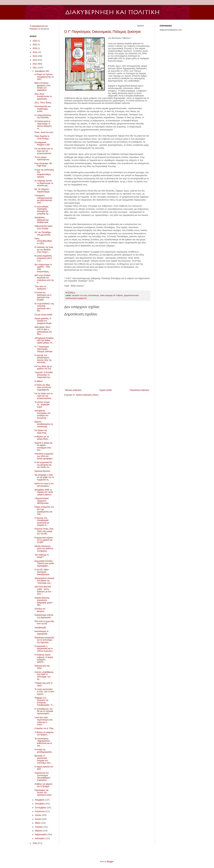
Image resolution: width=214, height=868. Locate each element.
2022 (35, 45)
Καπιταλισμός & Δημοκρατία (41, 633)
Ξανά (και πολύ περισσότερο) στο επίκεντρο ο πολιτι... (43, 721)
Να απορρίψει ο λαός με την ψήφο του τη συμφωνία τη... (44, 477)
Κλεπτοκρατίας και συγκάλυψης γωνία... (43, 109)
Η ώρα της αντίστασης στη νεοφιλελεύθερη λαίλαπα (44, 173)
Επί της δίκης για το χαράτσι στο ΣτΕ (43, 367)
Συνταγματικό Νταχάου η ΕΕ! (42, 144)
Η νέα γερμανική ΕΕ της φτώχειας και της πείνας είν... (43, 465)
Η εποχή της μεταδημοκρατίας (43, 751)
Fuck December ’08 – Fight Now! (44, 165)
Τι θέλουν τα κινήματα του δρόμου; (44, 734)
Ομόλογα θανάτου (42, 471)
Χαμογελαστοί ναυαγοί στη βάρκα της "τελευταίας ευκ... (44, 581)
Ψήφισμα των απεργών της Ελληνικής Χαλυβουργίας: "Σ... (44, 701)
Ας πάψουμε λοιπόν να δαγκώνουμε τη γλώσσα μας (44, 183)
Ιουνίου (38, 819)
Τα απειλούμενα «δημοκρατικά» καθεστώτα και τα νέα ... (43, 742)
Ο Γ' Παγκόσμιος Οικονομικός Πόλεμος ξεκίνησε (103, 32)
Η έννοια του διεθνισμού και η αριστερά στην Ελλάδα (43, 296)
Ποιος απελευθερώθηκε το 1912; (43, 241)
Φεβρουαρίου (41, 835)
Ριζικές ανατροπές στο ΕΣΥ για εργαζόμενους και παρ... (44, 510)
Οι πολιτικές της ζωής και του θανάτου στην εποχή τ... (44, 250)
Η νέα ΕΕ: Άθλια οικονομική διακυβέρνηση (42, 572)
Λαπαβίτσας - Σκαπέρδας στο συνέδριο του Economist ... (42, 414)
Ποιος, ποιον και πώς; (44, 132)
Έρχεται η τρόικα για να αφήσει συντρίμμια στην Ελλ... (43, 446)
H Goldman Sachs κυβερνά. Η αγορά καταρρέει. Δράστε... (44, 658)
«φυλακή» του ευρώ (79, 295)
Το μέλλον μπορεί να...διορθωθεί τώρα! (42, 405)
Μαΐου (38, 823)
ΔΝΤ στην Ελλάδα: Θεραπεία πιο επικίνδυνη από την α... (44, 279)
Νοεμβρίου (40, 800)
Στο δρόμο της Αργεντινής (41, 432)
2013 (35, 60)
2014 (35, 56)
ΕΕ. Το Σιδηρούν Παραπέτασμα (42, 190)
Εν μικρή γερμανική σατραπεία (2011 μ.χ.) (43, 258)
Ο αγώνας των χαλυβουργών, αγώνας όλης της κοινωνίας (43, 359)
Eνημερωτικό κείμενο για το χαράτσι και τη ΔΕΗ (44, 540)
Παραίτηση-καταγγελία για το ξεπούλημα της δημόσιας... (44, 640)
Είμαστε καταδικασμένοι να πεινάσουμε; (44, 424)
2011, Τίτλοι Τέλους (43, 103)
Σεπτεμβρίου (41, 808)
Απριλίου (39, 827)
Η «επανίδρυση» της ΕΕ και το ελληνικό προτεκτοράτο (44, 711)
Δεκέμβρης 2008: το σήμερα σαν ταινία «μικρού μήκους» (44, 492)
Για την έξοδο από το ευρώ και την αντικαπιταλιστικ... (43, 151)
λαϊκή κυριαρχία (106, 295)
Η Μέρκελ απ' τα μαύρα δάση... (42, 438)
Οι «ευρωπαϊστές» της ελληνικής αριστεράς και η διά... (44, 307)
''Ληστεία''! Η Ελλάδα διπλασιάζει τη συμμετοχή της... (43, 375)
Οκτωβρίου (40, 804)
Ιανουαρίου (40, 838)
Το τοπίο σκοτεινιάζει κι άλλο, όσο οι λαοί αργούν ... (44, 692)
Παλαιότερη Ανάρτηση (139, 390)
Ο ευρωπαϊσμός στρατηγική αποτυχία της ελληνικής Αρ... (42, 210)
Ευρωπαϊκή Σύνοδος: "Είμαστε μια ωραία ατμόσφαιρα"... (44, 563)
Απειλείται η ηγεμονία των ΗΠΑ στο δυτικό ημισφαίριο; (44, 456)
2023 (35, 41)
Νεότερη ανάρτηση (73, 390)
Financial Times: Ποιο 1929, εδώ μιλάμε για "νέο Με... (44, 531)
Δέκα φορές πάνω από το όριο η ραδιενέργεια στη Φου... (43, 331)
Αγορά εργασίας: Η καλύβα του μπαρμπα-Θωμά (43, 321)
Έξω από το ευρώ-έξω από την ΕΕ (44, 622)
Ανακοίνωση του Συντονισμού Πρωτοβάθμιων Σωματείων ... (42, 776)
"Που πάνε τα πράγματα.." (41, 288)
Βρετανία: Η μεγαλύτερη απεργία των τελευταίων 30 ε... (43, 759)
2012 (35, 64)
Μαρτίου (39, 831)
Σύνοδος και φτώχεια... (40, 610)
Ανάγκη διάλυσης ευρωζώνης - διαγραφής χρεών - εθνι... (44, 601)
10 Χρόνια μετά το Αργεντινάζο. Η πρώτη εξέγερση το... (43, 125)
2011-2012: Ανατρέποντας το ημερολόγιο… (43, 96)
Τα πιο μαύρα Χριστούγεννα (42, 158)
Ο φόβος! (39, 381)
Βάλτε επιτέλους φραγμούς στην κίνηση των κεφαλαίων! (42, 87)
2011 (35, 68)
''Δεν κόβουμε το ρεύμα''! (42, 556)
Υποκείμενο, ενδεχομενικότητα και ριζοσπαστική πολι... (43, 199)
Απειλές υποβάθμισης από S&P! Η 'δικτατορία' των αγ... (44, 676)
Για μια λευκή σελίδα (43, 315)
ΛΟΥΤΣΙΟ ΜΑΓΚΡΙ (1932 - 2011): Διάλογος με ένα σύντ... (43, 590)
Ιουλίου (38, 815)
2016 (35, 48)
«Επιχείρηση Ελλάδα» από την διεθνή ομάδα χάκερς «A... (44, 341)
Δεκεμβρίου (40, 71)
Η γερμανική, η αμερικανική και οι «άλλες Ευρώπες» (44, 649)
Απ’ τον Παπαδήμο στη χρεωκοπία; (43, 234)
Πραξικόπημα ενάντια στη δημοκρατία (44, 616)
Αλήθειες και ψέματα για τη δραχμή (43, 785)
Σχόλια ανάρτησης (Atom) (87, 395)
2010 (35, 843)
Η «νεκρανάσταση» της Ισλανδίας (43, 116)
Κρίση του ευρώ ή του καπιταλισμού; (44, 485)
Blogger (110, 862)
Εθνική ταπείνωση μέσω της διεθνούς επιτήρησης (44, 549)
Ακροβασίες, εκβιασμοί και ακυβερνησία (41, 220)
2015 (35, 52)
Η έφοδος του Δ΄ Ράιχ (44, 728)
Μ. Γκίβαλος (118, 295)
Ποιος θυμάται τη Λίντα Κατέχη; (42, 137)
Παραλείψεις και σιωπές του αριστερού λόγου (43, 793)
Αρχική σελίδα (106, 390)
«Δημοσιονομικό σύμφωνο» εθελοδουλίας (42, 501)
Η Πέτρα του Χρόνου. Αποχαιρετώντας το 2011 (44, 77)
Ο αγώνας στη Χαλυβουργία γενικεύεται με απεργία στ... (42, 522)
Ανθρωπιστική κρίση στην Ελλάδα (43, 227)
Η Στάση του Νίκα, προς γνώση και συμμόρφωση (43, 387)
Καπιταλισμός (94, 295)
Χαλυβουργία (40, 628)
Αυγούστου (40, 811)
